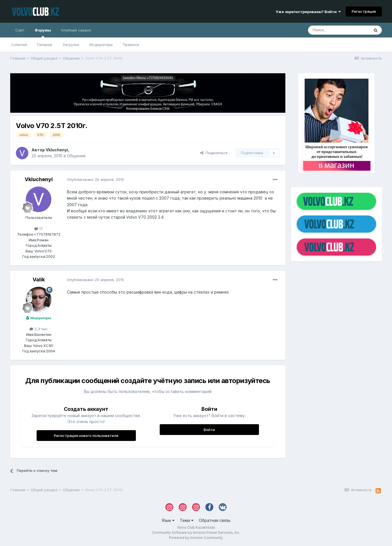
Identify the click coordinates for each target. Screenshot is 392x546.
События (19, 45)
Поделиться (214, 153)
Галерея (45, 45)
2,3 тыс (39, 329)
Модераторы (101, 45)
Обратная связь (215, 520)
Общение (76, 156)
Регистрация (364, 11)
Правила (131, 45)
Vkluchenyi (57, 150)
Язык (168, 520)
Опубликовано (95, 179)
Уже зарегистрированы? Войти (308, 12)
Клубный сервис (76, 30)
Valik (39, 280)
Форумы (43, 33)
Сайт (20, 30)
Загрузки (71, 45)
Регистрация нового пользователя (86, 436)
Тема (187, 520)
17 (39, 229)
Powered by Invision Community (196, 538)
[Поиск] (339, 30)
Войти (209, 430)
